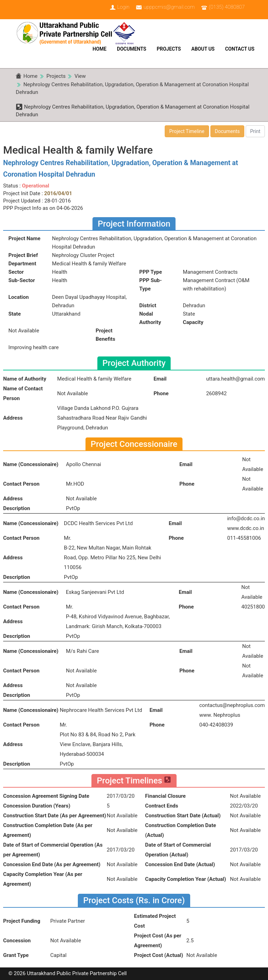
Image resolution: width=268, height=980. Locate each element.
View (80, 76)
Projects (169, 49)
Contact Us (240, 49)
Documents (132, 49)
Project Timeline (187, 131)
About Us (203, 49)
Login (123, 7)
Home (99, 49)
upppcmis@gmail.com (169, 7)
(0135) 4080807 (227, 7)
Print (255, 131)
